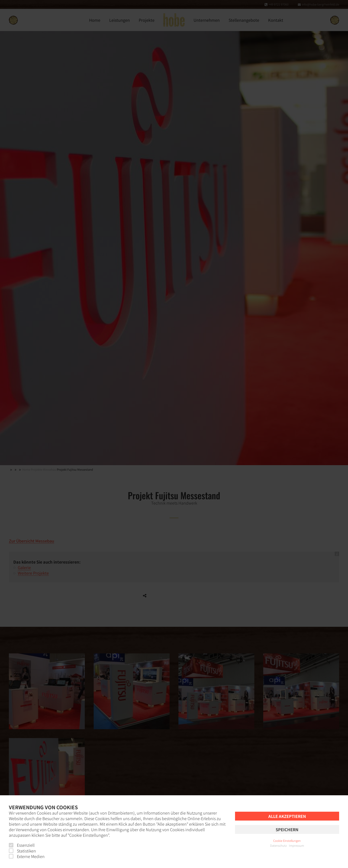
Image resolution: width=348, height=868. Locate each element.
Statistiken (22, 851)
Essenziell (22, 845)
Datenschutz (278, 845)
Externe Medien (27, 856)
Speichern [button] (287, 829)
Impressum (297, 845)
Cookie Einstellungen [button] (287, 841)
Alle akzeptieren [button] (287, 816)
